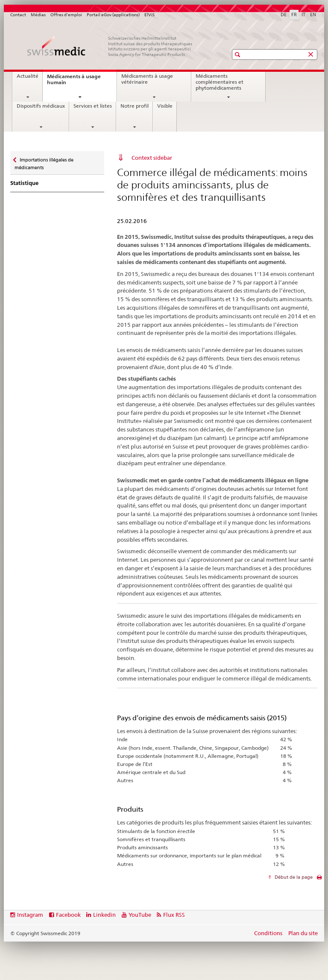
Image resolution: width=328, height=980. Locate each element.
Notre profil (135, 106)
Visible (165, 106)
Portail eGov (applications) (113, 15)
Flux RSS (174, 915)
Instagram (30, 915)
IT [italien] (303, 15)
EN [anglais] (313, 15)
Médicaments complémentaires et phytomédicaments (220, 82)
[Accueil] (111, 46)
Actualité (28, 76)
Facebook (68, 915)
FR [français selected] (294, 15)
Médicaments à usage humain (74, 82)
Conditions (268, 933)
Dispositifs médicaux (41, 106)
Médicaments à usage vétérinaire (147, 79)
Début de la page (293, 877)
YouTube (140, 915)
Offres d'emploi (66, 15)
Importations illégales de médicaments (44, 161)
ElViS (149, 15)
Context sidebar (152, 158)
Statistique (24, 183)
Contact (18, 15)
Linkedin (104, 915)
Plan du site (303, 933)
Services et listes (93, 106)
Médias (38, 15)
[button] (239, 54)
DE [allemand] (284, 15)
